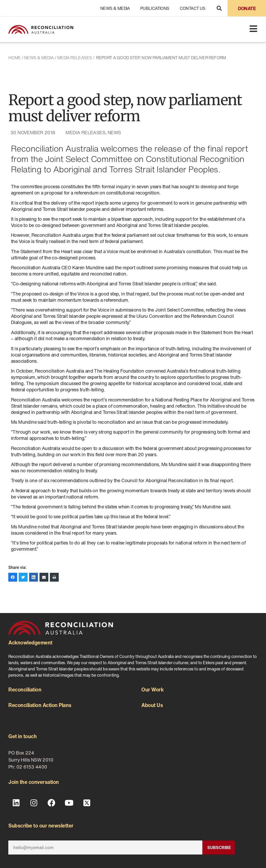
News (114, 132)
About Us (152, 705)
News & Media (115, 8)
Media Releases (75, 58)
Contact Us (193, 8)
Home (15, 58)
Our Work (152, 689)
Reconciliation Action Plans (40, 705)
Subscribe (219, 847)
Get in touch (22, 736)
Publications (155, 8)
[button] (219, 8)
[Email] (105, 847)
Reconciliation (25, 689)
